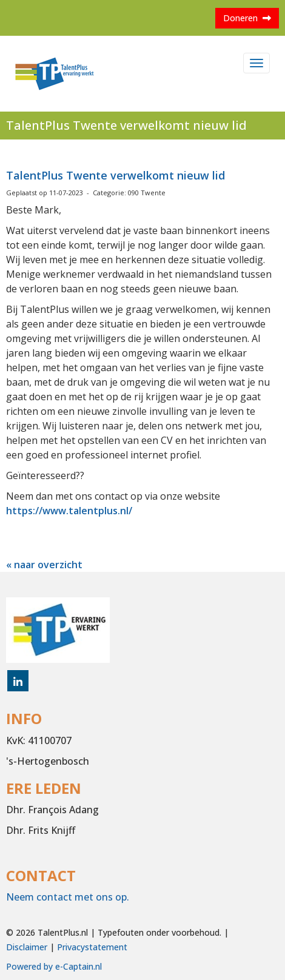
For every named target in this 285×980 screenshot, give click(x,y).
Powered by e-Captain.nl (54, 966)
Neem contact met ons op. (68, 897)
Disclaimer (27, 947)
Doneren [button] (247, 18)
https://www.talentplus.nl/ (69, 511)
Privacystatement (92, 947)
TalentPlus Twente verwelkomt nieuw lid (116, 175)
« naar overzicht (44, 565)
